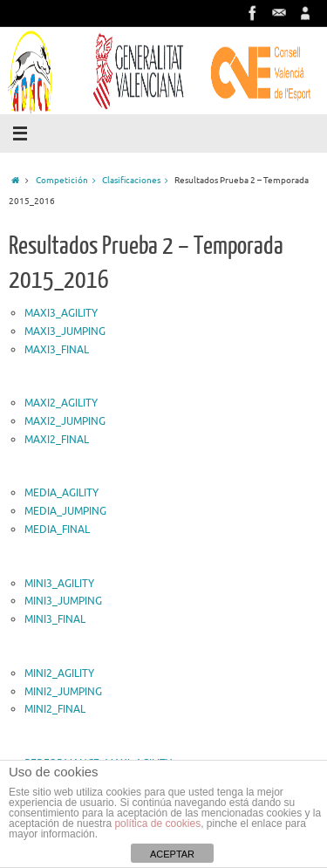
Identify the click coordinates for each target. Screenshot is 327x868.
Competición (69, 180)
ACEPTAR (172, 854)
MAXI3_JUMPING (65, 331)
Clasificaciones (138, 180)
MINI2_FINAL (55, 709)
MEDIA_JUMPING (65, 511)
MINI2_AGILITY (59, 673)
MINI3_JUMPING (63, 601)
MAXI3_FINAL (57, 350)
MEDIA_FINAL (57, 530)
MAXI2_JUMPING (65, 421)
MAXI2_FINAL (57, 440)
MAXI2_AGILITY (61, 403)
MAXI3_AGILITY (61, 313)
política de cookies (157, 824)
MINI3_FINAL (55, 619)
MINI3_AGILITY (59, 584)
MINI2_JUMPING (63, 692)
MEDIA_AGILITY (61, 493)
